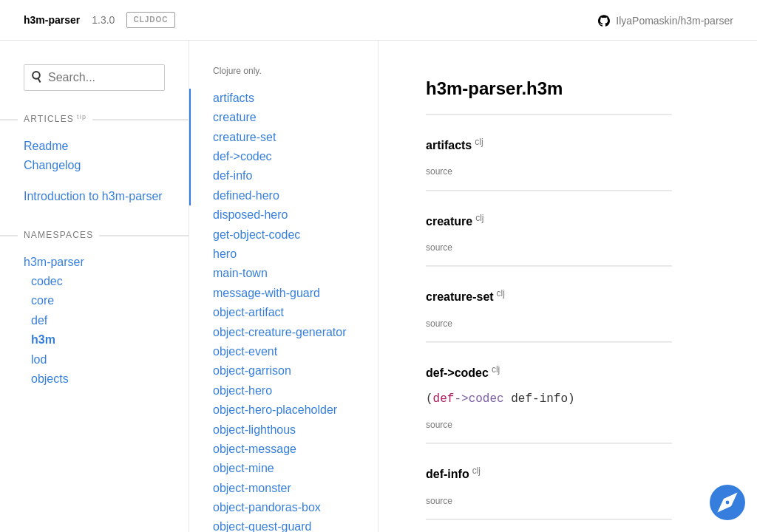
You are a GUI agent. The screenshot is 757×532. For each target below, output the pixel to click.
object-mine (244, 468)
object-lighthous (254, 430)
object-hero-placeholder (275, 410)
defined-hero (246, 195)
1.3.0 (103, 20)
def (39, 320)
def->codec (242, 156)
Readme (46, 146)
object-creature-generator (280, 332)
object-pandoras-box (267, 507)
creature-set (244, 137)
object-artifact (248, 312)
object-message (255, 449)
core (43, 300)
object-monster (252, 488)
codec (47, 281)
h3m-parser (52, 20)
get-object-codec (257, 235)
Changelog (52, 165)
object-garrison (252, 371)
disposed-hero (250, 215)
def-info (232, 175)
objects (50, 379)
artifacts (234, 98)
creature (235, 117)
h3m (43, 340)
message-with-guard (267, 293)
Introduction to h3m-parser (93, 196)
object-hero (242, 391)
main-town (240, 273)
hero (225, 254)
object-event (245, 351)
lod (39, 359)
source (439, 171)
